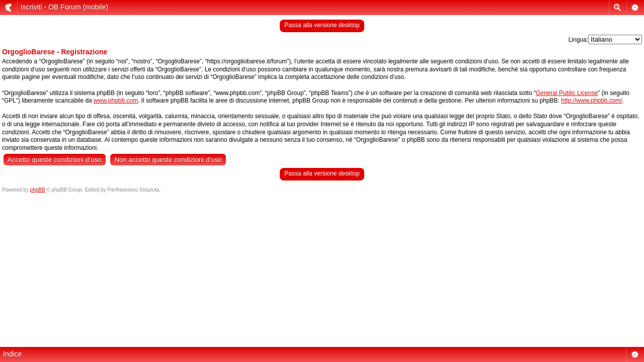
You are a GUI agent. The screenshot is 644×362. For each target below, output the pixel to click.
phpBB (38, 190)
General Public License (567, 93)
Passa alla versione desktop (322, 25)
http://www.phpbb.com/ (591, 101)
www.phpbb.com (116, 101)
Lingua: (578, 40)
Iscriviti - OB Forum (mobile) (64, 7)
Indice (12, 354)
